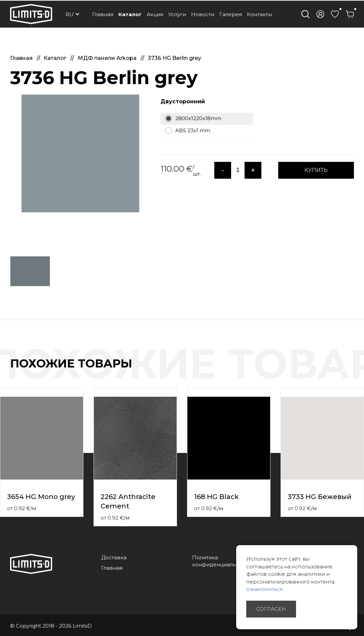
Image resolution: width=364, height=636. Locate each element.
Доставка (114, 557)
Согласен (271, 609)
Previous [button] (347, 370)
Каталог (130, 14)
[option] (80, 153)
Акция (155, 14)
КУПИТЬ (316, 170)
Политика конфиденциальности (222, 561)
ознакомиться (265, 589)
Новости (203, 14)
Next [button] (360, 370)
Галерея (231, 14)
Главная (103, 14)
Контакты (260, 14)
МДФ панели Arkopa (108, 58)
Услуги (177, 14)
